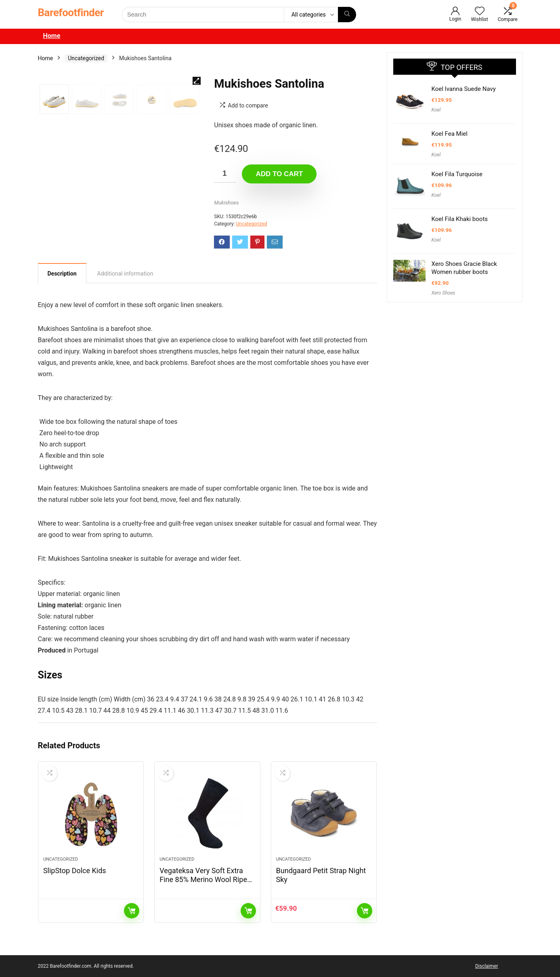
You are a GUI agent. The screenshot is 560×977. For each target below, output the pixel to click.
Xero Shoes (444, 293)
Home (52, 36)
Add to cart (279, 174)
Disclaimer (487, 966)
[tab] (62, 273)
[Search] (347, 15)
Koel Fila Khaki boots (460, 219)
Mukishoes (226, 203)
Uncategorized (86, 58)
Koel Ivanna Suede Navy (464, 89)
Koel (436, 110)
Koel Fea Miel (450, 134)
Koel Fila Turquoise (457, 174)
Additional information (125, 274)
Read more (132, 911)
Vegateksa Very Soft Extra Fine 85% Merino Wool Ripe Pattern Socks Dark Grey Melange (203, 884)
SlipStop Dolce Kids (75, 871)
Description (62, 274)
